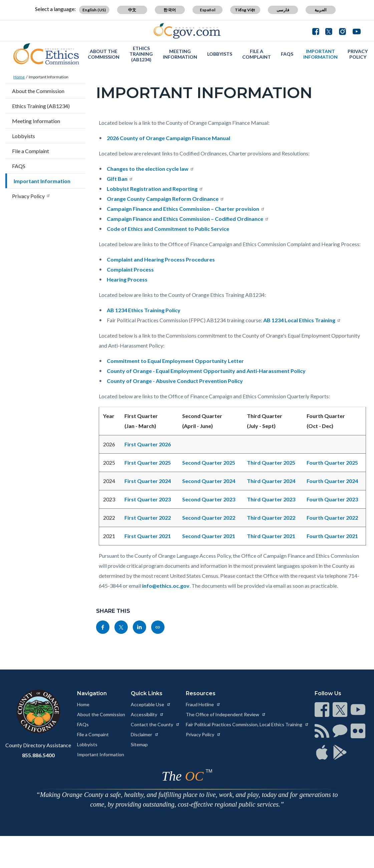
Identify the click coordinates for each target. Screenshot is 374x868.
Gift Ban (120, 179)
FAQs (83, 724)
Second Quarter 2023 (209, 499)
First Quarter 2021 (148, 536)
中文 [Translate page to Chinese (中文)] (132, 10)
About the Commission (104, 54)
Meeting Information (180, 54)
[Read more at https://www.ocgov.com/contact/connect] (322, 710)
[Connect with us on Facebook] (317, 31)
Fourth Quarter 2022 (332, 518)
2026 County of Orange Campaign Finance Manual (168, 138)
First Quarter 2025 (148, 463)
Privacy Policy (358, 54)
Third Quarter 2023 (271, 499)
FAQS (287, 54)
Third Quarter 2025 (271, 463)
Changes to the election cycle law (150, 169)
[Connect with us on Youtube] (355, 31)
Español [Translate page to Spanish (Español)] (208, 10)
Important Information (320, 54)
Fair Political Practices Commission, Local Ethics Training (247, 724)
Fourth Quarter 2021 (332, 536)
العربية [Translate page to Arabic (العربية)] (321, 10)
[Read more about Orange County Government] (187, 31)
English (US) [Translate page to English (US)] (94, 10)
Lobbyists (220, 54)
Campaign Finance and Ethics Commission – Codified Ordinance (188, 219)
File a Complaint (257, 54)
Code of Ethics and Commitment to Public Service (168, 229)
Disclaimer (145, 734)
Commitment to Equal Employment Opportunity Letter (175, 361)
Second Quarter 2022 (209, 518)
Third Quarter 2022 (271, 518)
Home (19, 77)
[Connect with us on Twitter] (329, 31)
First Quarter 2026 (148, 444)
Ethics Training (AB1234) (141, 54)
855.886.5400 (38, 755)
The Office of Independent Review (226, 714)
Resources (201, 693)
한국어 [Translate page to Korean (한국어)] (170, 10)
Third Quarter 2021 (271, 536)
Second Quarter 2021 (209, 536)
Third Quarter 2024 (271, 481)
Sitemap (139, 744)
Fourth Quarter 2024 (332, 481)
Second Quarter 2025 (209, 463)
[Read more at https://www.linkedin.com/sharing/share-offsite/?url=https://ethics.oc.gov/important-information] (139, 627)
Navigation (92, 693)
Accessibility (147, 714)
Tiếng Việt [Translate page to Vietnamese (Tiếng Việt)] (245, 10)
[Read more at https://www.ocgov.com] (38, 712)
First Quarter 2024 (148, 481)
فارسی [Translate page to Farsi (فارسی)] (283, 10)
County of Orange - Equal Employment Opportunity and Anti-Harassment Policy (206, 371)
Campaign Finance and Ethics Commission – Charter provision (186, 209)
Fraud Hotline (203, 704)
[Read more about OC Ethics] (46, 54)
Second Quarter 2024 (209, 481)
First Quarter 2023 (148, 499)
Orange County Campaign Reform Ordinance (165, 199)
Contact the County (155, 724)
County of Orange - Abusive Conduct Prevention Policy (175, 381)
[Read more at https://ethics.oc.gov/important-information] (158, 627)
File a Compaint (93, 734)
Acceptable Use (151, 704)
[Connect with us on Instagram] (342, 31)
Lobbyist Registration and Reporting (155, 189)
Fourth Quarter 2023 (332, 499)
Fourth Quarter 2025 (332, 463)
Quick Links (147, 693)
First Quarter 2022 (148, 518)
